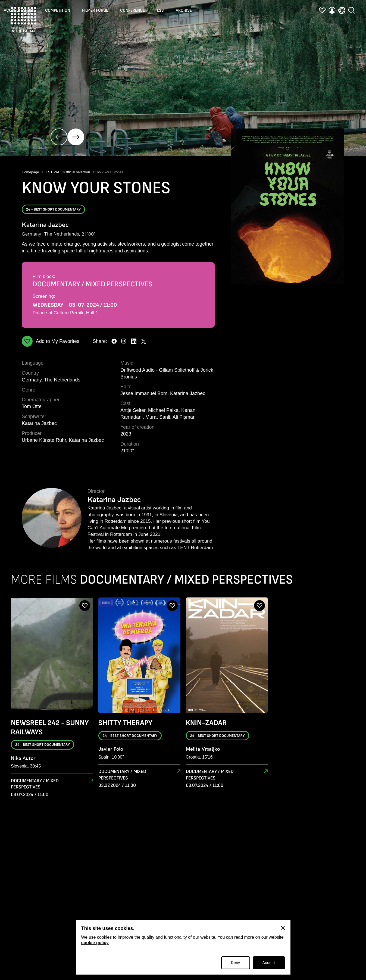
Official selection (78, 172)
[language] (342, 12)
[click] (59, 137)
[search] (352, 11)
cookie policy (95, 943)
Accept (269, 963)
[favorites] (322, 12)
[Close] (283, 928)
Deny (236, 963)
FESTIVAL (52, 172)
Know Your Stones (109, 172)
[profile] (332, 12)
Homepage (31, 172)
